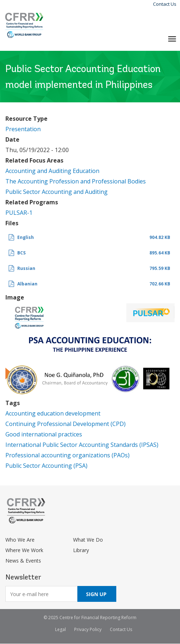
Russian (26, 268)
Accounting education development (53, 413)
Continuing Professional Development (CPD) (66, 424)
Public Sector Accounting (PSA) (46, 466)
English (26, 237)
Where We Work (24, 550)
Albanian (27, 284)
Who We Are (20, 540)
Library (81, 550)
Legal (60, 629)
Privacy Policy (88, 629)
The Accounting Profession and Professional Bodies (76, 181)
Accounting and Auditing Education (52, 171)
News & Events (23, 561)
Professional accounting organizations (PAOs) (67, 455)
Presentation (23, 129)
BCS (21, 253)
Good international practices (44, 434)
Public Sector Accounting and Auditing (57, 192)
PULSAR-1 (19, 213)
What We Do (88, 540)
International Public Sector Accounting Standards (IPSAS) (82, 445)
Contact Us (165, 4)
